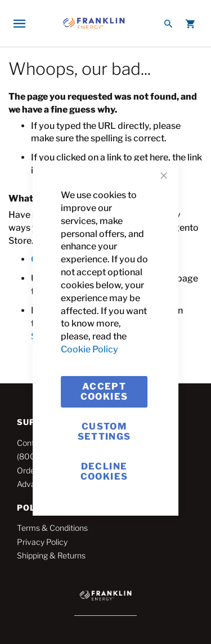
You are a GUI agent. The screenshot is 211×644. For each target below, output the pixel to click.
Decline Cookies (104, 471)
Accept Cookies (104, 392)
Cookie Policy (89, 349)
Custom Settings (104, 431)
